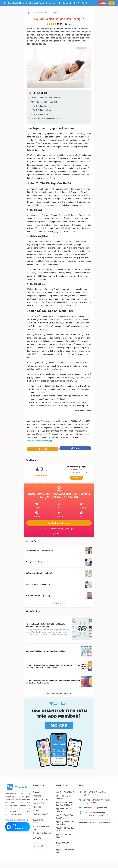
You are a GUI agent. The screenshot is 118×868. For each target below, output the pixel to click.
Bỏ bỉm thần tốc (42, 833)
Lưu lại (43, 449)
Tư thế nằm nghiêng (42, 110)
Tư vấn (36, 811)
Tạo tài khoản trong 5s (59, 523)
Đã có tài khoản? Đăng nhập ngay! (59, 529)
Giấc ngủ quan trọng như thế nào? (46, 98)
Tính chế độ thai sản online (65, 829)
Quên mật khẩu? (59, 534)
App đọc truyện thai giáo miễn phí (65, 817)
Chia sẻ (75, 448)
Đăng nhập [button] (102, 3)
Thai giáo (23, 3)
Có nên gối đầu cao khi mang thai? (46, 118)
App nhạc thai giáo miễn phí (64, 810)
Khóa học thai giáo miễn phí (64, 797)
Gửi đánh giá (76, 478)
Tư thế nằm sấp (40, 106)
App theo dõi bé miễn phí (65, 851)
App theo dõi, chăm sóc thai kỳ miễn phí (65, 804)
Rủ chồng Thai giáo (41, 828)
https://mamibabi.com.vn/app (39, 441)
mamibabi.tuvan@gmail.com (95, 808)
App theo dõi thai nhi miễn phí (65, 836)
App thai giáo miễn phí (66, 792)
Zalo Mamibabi (15, 827)
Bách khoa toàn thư (40, 13)
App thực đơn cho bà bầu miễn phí (65, 823)
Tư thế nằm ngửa (41, 114)
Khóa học (63, 3)
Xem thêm (59, 603)
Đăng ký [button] (112, 3)
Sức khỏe (55, 13)
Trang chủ (37, 792)
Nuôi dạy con (51, 3)
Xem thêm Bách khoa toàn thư (59, 693)
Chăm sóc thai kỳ (37, 3)
